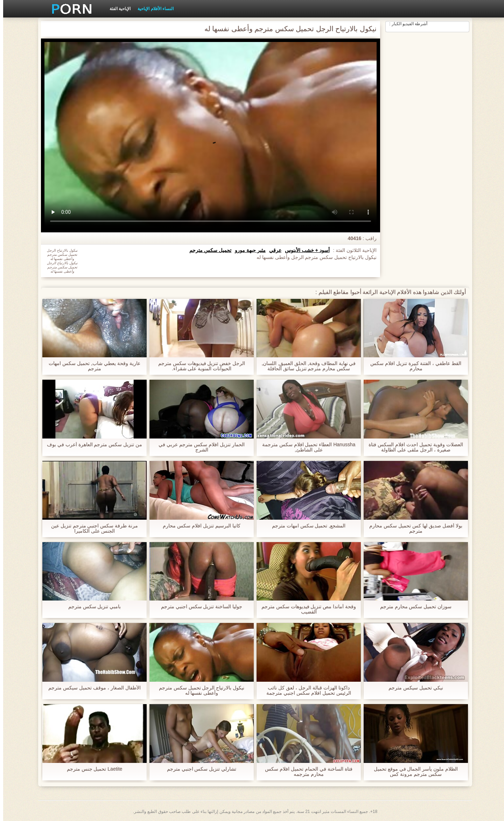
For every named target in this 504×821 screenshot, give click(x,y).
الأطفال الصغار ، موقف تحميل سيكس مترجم (91, 688)
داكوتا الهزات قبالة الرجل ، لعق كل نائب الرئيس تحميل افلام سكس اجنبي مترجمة (305, 690)
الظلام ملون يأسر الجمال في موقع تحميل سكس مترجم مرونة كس (413, 772)
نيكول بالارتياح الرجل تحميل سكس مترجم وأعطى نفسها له (198, 690)
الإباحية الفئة (117, 9)
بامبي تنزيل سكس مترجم (92, 607)
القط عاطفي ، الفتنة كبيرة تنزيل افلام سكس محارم (413, 366)
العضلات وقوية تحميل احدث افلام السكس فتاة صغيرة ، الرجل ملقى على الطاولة (412, 447)
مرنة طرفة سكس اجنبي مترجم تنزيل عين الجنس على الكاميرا (91, 528)
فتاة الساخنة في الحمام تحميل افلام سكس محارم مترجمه (305, 772)
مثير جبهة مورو (247, 250)
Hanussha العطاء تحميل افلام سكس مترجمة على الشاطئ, (306, 447)
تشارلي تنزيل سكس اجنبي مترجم (199, 769)
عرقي (272, 250)
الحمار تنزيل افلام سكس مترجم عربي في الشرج (198, 447)
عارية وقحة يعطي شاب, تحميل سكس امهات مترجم (91, 366)
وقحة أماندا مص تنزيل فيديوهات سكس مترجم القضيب (306, 609)
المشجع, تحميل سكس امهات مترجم (306, 526)
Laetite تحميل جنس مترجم (92, 769)
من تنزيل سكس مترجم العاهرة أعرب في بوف (91, 445)
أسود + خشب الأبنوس (304, 250)
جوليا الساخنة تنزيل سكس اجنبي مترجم (198, 607)
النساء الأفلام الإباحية (152, 9)
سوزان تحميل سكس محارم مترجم (413, 607)
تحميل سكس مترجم (207, 250)
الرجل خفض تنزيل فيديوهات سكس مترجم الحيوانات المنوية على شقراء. (198, 366)
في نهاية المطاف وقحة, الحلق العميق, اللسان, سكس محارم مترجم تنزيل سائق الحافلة (305, 366)
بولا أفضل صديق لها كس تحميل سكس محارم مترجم (412, 528)
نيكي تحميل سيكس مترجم (413, 688)
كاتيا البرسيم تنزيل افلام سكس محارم (198, 526)
